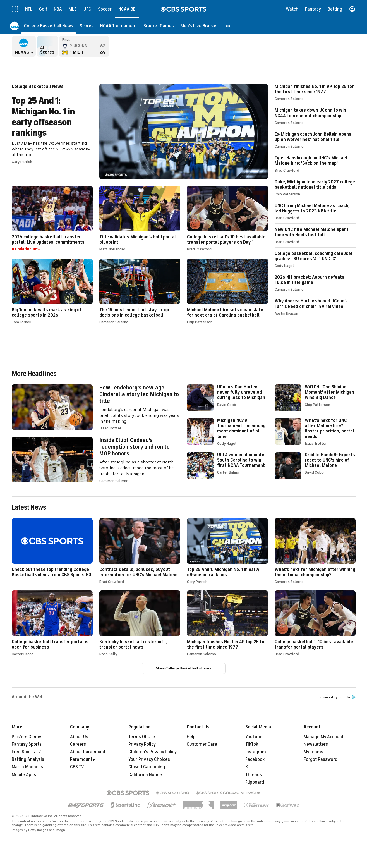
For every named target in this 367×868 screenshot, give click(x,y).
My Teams (313, 752)
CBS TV (77, 767)
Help (191, 737)
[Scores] (87, 26)
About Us (79, 737)
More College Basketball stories (183, 668)
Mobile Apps (24, 775)
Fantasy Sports (27, 744)
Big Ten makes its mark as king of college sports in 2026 (52, 291)
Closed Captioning (147, 767)
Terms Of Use (142, 737)
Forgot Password (321, 759)
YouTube (254, 737)
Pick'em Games (27, 737)
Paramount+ (82, 759)
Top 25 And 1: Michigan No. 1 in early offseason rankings (140, 131)
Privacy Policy (142, 744)
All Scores (47, 46)
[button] (228, 26)
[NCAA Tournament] (118, 26)
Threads (254, 775)
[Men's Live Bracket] (199, 26)
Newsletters (316, 744)
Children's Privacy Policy (153, 752)
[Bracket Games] (159, 26)
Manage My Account (324, 737)
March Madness (27, 767)
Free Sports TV (26, 752)
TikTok (252, 744)
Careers (78, 744)
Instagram (256, 752)
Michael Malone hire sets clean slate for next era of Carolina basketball (227, 291)
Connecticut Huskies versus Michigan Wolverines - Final (84, 46)
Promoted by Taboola (337, 697)
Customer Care (202, 744)
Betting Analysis (28, 759)
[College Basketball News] (49, 26)
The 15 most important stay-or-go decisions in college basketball (140, 291)
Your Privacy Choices (149, 759)
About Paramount (88, 752)
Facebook (255, 759)
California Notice (145, 775)
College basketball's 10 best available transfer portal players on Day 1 (227, 218)
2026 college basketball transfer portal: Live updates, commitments (52, 219)
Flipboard (255, 782)
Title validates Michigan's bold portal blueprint (140, 218)
